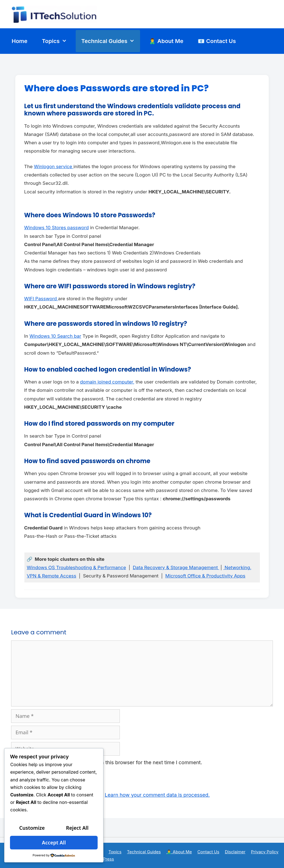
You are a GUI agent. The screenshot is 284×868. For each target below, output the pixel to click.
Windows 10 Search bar (55, 336)
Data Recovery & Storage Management (176, 567)
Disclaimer (235, 852)
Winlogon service (54, 166)
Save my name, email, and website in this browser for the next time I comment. (110, 762)
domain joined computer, (107, 382)
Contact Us (208, 852)
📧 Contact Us (217, 41)
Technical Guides (111, 41)
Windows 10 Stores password (56, 228)
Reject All (77, 828)
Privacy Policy (265, 852)
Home (20, 41)
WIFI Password (41, 299)
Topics (57, 41)
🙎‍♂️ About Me (166, 41)
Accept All (54, 842)
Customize (32, 828)
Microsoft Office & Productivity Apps (205, 576)
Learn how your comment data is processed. (157, 795)
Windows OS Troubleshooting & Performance (76, 567)
